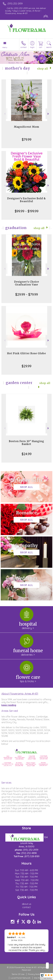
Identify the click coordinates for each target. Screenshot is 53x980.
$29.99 (26, 366)
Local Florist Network (20, 978)
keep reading (9, 705)
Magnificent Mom (27, 127)
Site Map (38, 978)
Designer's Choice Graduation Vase (27, 283)
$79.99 (27, 139)
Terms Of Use (18, 974)
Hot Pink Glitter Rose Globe (26, 353)
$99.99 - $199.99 (27, 211)
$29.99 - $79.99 (27, 294)
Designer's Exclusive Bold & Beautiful (26, 200)
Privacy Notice (35, 974)
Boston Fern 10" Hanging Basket (26, 443)
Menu (5, 47)
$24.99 (27, 454)
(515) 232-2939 (15, 4)
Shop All (43, 69)
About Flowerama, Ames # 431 (20, 694)
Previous (4, 114)
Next (49, 114)
